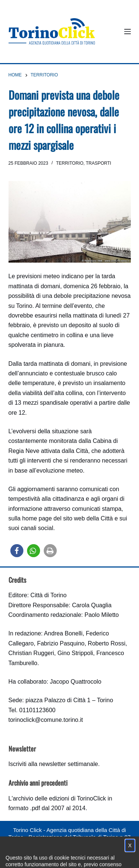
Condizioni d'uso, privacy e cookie (51, 851)
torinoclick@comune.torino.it (46, 720)
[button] (17, 551)
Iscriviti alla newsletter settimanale (53, 764)
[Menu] (128, 32)
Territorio (70, 163)
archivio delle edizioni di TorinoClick (59, 798)
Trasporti (98, 163)
